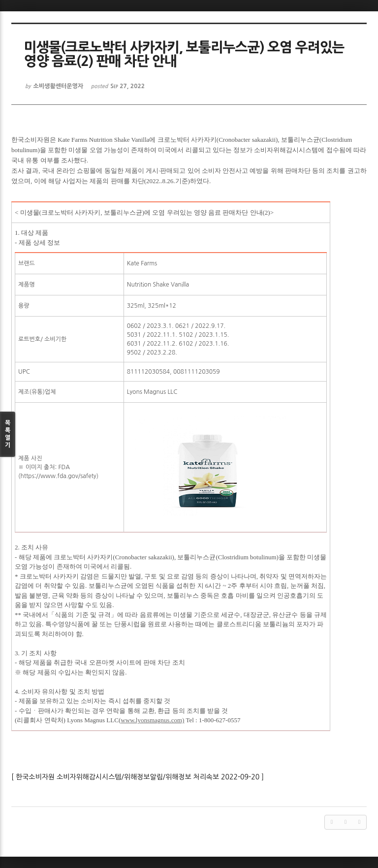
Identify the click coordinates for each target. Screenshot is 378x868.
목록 (8, 434)
